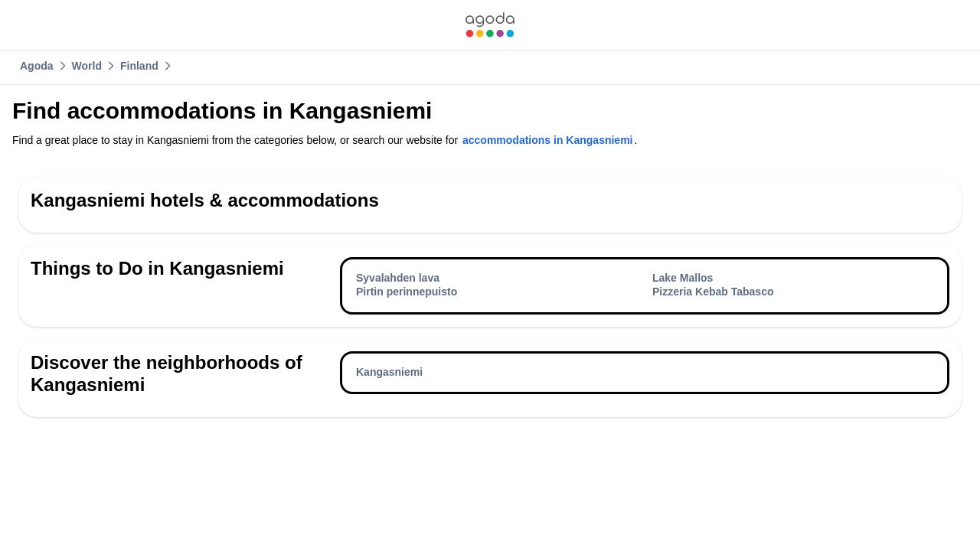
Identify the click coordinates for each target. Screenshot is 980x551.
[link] (490, 25)
